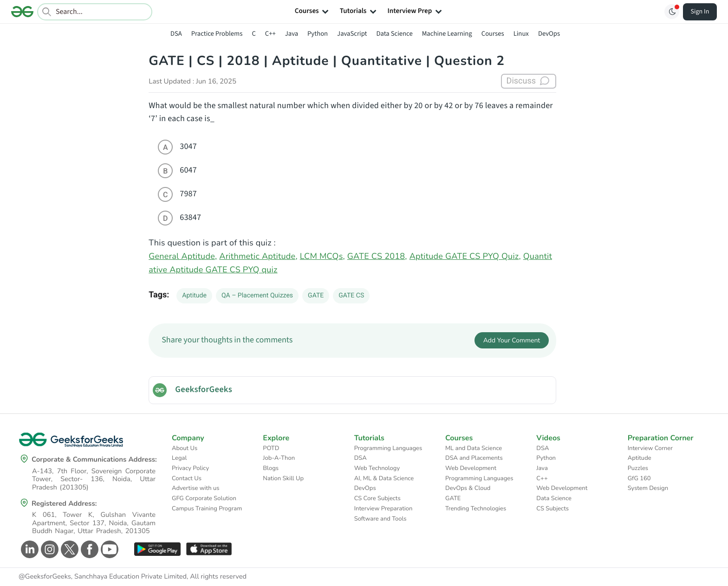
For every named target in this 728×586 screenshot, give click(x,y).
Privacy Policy (190, 468)
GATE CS (351, 296)
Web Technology (377, 468)
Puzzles (638, 468)
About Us (185, 448)
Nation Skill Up (283, 478)
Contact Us (187, 478)
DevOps (549, 34)
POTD (271, 448)
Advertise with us (196, 488)
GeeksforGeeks (204, 390)
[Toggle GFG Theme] (672, 12)
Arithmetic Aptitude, (258, 257)
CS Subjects (552, 509)
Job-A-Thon (279, 458)
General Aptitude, (183, 257)
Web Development (471, 468)
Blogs (271, 468)
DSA (176, 34)
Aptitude (194, 296)
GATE (316, 296)
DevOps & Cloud (468, 488)
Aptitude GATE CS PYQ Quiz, (465, 257)
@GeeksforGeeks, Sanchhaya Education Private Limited (103, 577)
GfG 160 (639, 478)
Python (318, 34)
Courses (493, 34)
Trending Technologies (476, 509)
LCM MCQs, (322, 257)
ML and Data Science (474, 448)
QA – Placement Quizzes (257, 296)
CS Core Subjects (377, 498)
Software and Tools (380, 519)
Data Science (395, 34)
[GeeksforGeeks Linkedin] (29, 549)
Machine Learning (447, 34)
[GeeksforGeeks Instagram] (49, 549)
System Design (648, 488)
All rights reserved (218, 577)
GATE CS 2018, (377, 257)
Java (292, 34)
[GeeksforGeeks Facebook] (88, 549)
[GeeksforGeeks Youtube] (108, 549)
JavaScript (352, 34)
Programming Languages (388, 448)
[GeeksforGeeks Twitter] (68, 549)
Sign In (700, 12)
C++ (270, 34)
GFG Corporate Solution (204, 498)
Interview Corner (650, 448)
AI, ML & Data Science (384, 478)
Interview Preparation (383, 509)
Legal (179, 458)
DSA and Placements (474, 458)
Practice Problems (217, 34)
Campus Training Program (207, 509)
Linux (521, 34)
